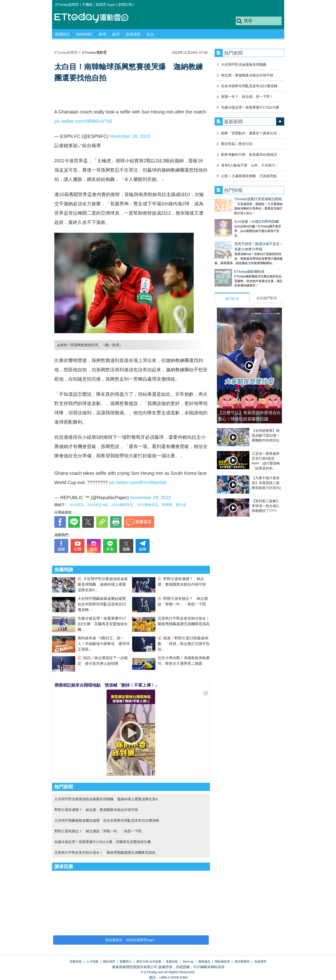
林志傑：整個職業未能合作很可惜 (247, 75)
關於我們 (109, 962)
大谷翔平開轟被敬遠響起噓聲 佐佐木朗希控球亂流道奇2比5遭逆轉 (104, 604)
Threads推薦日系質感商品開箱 (238, 199)
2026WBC (84, 34)
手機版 (87, 5)
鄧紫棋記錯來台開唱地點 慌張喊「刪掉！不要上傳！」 (107, 685)
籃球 (116, 34)
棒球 (102, 34)
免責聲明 (260, 962)
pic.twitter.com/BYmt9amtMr (138, 482)
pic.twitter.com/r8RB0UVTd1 (83, 121)
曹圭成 (181, 505)
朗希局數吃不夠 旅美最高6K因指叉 (249, 154)
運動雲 (95, 18)
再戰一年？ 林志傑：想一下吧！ (247, 97)
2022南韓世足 (122, 505)
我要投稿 (76, 962)
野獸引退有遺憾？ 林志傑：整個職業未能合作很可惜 (96, 810)
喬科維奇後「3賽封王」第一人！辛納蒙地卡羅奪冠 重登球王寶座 (104, 644)
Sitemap (188, 962)
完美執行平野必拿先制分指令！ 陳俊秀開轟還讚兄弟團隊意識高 (105, 852)
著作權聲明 (242, 962)
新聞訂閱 (125, 5)
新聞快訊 (62, 34)
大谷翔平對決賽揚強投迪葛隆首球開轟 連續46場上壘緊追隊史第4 (103, 584)
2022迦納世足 (148, 505)
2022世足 (77, 505)
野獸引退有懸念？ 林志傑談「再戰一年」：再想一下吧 (98, 831)
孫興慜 (167, 505)
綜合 (150, 34)
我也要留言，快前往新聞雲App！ (131, 940)
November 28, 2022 (130, 136)
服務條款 (204, 962)
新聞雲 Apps (105, 5)
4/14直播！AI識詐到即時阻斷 (237, 217)
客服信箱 (172, 962)
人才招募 (92, 962)
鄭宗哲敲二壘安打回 (237, 144)
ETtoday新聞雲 (67, 5)
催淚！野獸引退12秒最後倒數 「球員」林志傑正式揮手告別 (184, 644)
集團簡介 (126, 962)
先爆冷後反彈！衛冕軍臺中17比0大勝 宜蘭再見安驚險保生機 (103, 624)
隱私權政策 (222, 962)
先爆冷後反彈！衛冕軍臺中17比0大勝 (250, 107)
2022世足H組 (98, 505)
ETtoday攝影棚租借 (230, 262)
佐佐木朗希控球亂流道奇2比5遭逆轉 (249, 86)
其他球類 (133, 34)
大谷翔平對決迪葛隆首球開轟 (244, 65)
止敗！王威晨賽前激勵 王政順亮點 (249, 176)
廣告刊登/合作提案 (149, 962)
